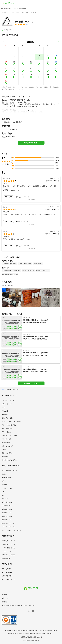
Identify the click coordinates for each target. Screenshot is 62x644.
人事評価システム (7, 516)
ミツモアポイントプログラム (45, 634)
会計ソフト (5, 499)
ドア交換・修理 (6, 439)
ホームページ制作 (7, 488)
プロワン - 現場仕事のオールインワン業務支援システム (19, 605)
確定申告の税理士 (7, 453)
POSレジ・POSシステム (9, 527)
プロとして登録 (6, 569)
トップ (3, 389)
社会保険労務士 (6, 478)
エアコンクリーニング (8, 400)
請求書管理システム (8, 523)
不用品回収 (5, 411)
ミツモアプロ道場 (7, 576)
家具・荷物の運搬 (7, 428)
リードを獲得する (7, 572)
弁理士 (4, 481)
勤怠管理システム (7, 502)
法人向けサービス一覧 (8, 544)
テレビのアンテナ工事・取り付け (12, 421)
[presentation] (5, 13)
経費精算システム (7, 509)
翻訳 (3, 495)
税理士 (4, 450)
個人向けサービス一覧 (8, 541)
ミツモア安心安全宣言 (8, 555)
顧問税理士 (5, 457)
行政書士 (4, 474)
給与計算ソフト (6, 506)
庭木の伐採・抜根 (7, 418)
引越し (4, 407)
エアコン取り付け (7, 404)
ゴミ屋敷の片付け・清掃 (9, 436)
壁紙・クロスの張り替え (9, 425)
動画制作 (4, 485)
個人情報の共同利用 (29, 634)
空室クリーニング (7, 446)
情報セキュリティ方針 (15, 634)
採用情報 (4, 602)
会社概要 (4, 595)
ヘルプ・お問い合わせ (8, 548)
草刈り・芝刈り (6, 432)
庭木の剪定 (5, 414)
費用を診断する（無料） (31, 143)
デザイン (4, 492)
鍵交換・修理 (6, 443)
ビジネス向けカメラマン (9, 471)
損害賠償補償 (6, 558)
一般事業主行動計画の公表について (31, 637)
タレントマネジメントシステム (11, 530)
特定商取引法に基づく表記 (34, 630)
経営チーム (5, 598)
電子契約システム (7, 513)
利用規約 (8, 630)
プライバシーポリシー (18, 630)
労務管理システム (7, 520)
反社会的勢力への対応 (50, 630)
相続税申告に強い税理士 (9, 460)
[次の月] (59, 42)
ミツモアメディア (7, 551)
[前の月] (3, 42)
